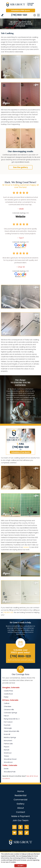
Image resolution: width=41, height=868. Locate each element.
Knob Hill (7, 734)
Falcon (6, 716)
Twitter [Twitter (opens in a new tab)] (27, 827)
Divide (6, 769)
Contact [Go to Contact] (21, 812)
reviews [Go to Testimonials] (26, 547)
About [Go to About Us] (21, 808)
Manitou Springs (10, 737)
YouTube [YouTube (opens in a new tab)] (14, 833)
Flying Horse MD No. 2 (12, 719)
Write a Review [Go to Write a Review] (2, 15)
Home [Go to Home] (21, 791)
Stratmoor (8, 753)
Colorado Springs (10, 713)
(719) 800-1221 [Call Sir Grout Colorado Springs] (19, 15)
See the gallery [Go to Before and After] (20, 167)
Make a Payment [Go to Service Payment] (21, 816)
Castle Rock (8, 694)
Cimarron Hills (9, 710)
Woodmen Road (10, 759)
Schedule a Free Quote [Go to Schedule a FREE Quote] (20, 452)
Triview (6, 756)
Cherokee (8, 706)
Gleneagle (8, 728)
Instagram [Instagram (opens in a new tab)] (14, 827)
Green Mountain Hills (11, 731)
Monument (8, 741)
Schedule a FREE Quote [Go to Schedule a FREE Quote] (20, 11)
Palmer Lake (8, 744)
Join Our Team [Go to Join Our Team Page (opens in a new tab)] (21, 820)
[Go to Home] (21, 5)
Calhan (7, 703)
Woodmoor (8, 762)
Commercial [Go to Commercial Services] (20, 800)
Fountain (7, 725)
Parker (6, 697)
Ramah (7, 750)
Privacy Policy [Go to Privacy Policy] (27, 856)
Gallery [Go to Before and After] (20, 804)
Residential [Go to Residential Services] (21, 795)
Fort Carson (8, 722)
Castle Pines (8, 691)
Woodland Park (10, 772)
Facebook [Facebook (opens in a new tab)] (20, 827)
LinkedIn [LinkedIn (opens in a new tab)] (20, 833)
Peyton (7, 747)
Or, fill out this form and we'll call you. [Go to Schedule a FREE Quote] (21, 660)
